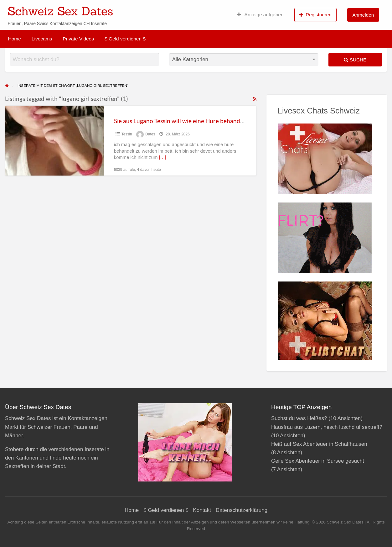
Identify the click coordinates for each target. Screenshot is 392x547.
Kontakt (202, 510)
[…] (162, 157)
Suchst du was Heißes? (299, 418)
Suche (355, 60)
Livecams (42, 39)
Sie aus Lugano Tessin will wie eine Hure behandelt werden (191, 121)
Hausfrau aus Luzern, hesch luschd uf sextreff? (327, 427)
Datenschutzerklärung (242, 510)
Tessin (127, 134)
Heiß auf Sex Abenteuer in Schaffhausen (319, 444)
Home (15, 39)
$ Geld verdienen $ (125, 39)
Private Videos (78, 39)
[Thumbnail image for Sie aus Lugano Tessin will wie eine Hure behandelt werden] (54, 141)
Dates (150, 134)
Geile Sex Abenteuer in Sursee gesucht (318, 461)
